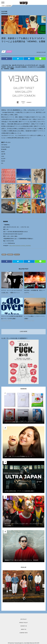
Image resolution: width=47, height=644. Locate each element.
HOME (3, 6)
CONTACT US (24, 626)
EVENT (4, 255)
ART (4, 52)
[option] (23, 587)
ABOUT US (24, 629)
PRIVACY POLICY (23, 623)
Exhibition (10, 255)
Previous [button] (4, 586)
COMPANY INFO (24, 633)
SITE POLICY (24, 619)
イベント (17, 255)
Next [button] (43, 586)
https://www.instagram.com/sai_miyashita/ (20, 245)
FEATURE (9, 52)
